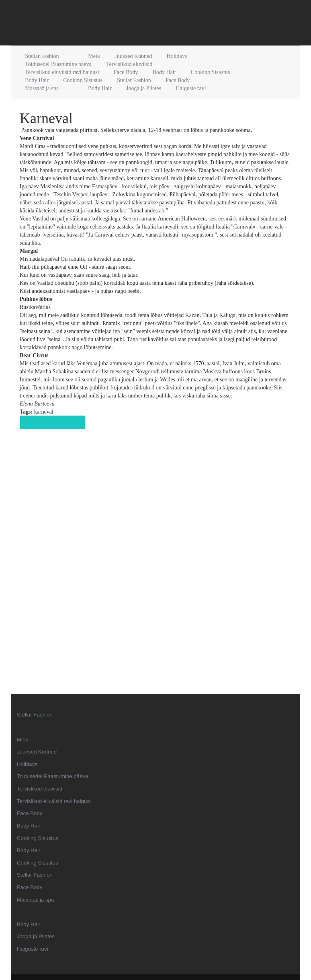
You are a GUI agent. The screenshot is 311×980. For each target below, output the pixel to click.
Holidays (177, 56)
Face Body (126, 72)
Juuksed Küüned (133, 56)
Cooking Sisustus (211, 72)
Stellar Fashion (42, 56)
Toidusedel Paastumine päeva (58, 64)
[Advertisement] (105, 24)
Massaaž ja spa (42, 88)
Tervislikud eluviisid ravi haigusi (62, 72)
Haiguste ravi (191, 88)
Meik (94, 56)
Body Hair (165, 72)
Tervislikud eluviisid (129, 64)
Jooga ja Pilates (144, 88)
